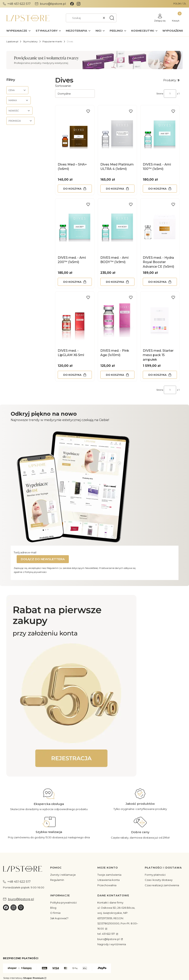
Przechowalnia (107, 885)
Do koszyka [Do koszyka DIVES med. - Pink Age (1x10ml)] (115, 375)
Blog (53, 908)
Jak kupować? (59, 918)
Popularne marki (52, 41)
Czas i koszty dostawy (159, 880)
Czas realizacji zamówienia (162, 885)
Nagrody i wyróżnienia (112, 944)
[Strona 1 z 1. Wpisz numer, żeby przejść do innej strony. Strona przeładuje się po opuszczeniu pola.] (170, 94)
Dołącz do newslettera (43, 559)
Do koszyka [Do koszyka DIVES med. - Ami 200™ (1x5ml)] (72, 282)
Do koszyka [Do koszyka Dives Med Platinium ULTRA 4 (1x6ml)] (115, 189)
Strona (160, 94)
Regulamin (57, 880)
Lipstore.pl (12, 41)
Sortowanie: (63, 86)
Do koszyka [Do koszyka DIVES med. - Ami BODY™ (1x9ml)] (115, 282)
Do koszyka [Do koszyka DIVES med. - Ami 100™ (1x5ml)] (157, 189)
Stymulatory (30, 41)
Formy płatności (155, 875)
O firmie (55, 913)
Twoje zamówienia (109, 875)
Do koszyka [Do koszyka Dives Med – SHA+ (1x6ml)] (72, 189)
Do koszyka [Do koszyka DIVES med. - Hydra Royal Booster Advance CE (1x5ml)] (157, 282)
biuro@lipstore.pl (109, 939)
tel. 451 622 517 (106, 934)
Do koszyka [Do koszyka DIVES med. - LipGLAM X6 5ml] (72, 375)
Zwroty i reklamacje (63, 875)
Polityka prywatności (63, 903)
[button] (112, 18)
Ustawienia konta (108, 880)
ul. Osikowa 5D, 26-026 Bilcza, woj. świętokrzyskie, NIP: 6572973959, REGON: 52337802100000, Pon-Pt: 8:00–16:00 (118, 918)
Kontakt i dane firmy (110, 903)
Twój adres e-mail (25, 552)
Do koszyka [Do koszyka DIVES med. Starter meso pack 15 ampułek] (157, 375)
